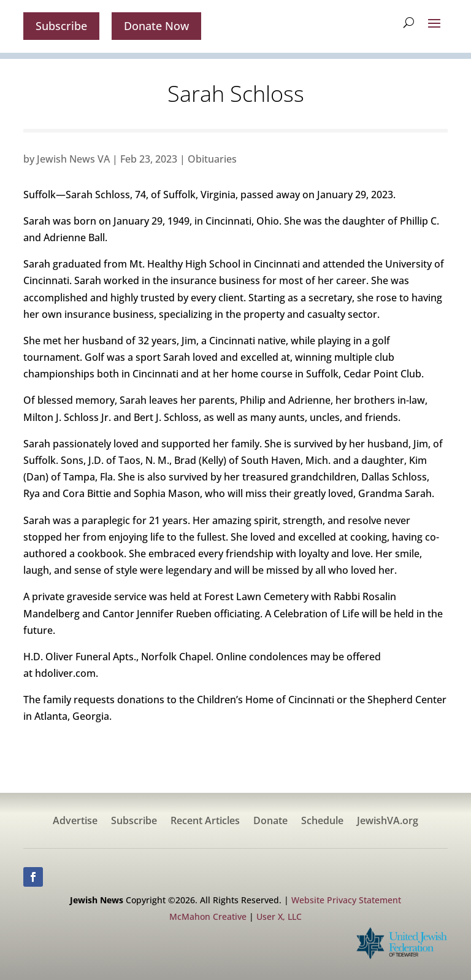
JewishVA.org (388, 822)
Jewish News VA (73, 159)
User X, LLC (279, 916)
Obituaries (212, 159)
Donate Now (156, 26)
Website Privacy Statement (346, 900)
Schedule (322, 822)
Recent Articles (205, 822)
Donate (270, 822)
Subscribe (61, 26)
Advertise (75, 822)
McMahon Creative (208, 916)
